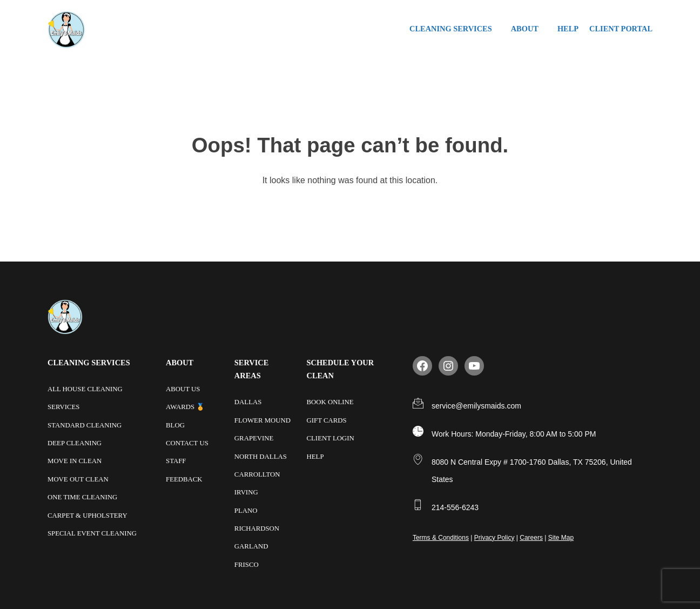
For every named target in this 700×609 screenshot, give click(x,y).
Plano (246, 509)
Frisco (247, 563)
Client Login (331, 438)
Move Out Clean (78, 478)
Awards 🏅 (185, 407)
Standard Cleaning (85, 425)
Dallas (248, 402)
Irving (246, 491)
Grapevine (254, 438)
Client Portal (621, 29)
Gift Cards (327, 420)
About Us (183, 389)
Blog (175, 425)
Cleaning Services (451, 29)
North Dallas (261, 456)
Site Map (561, 538)
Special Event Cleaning (92, 532)
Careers (531, 538)
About (525, 29)
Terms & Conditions (441, 538)
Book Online (330, 402)
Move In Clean (75, 460)
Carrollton (257, 473)
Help (568, 29)
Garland (251, 545)
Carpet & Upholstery (87, 514)
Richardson (257, 527)
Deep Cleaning (75, 443)
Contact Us (187, 443)
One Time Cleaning (82, 496)
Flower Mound (262, 420)
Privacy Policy (494, 538)
